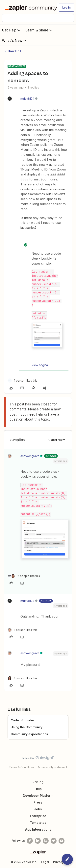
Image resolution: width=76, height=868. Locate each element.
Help (38, 789)
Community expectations (29, 734)
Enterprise (38, 816)
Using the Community (27, 727)
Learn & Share (39, 30)
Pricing (38, 782)
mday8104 (27, 99)
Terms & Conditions (22, 767)
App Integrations (38, 829)
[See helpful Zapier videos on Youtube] (62, 841)
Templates (38, 823)
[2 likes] (24, 576)
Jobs (38, 809)
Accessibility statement (52, 767)
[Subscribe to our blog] (46, 841)
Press (38, 802)
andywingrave (30, 456)
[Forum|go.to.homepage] (29, 8)
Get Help (12, 30)
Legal (45, 862)
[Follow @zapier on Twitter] (54, 841)
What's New (15, 40)
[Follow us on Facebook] (30, 841)
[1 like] (22, 380)
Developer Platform (38, 796)
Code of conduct (23, 720)
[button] (66, 8)
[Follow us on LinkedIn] (38, 841)
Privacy (58, 862)
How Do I (14, 51)
